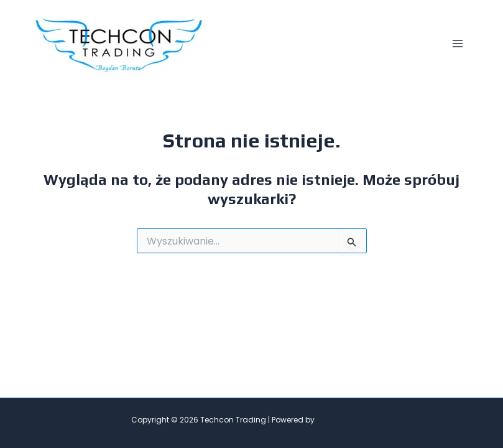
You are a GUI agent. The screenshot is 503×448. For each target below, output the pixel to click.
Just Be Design (344, 420)
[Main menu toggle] (458, 44)
